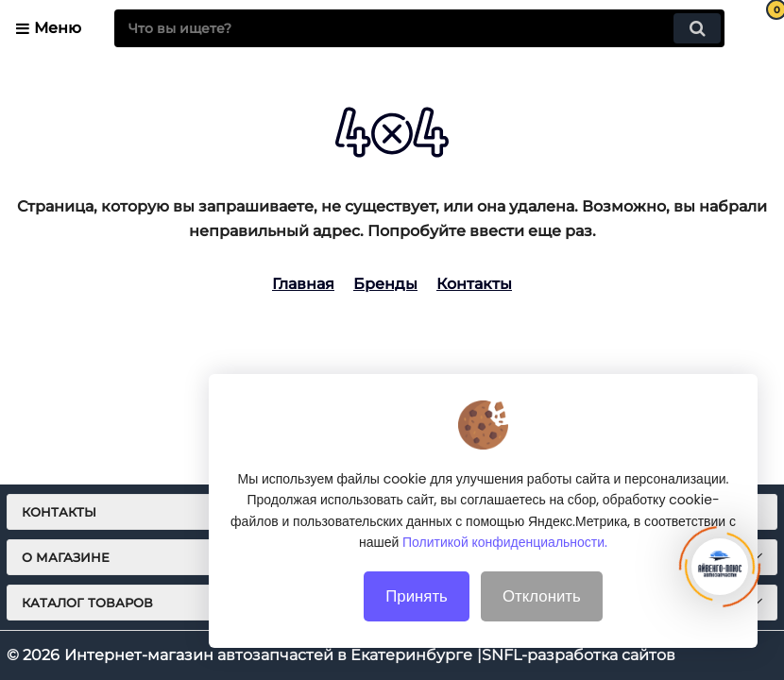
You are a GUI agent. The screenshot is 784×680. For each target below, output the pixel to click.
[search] (419, 28)
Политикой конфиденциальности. (505, 552)
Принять (417, 604)
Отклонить (542, 604)
